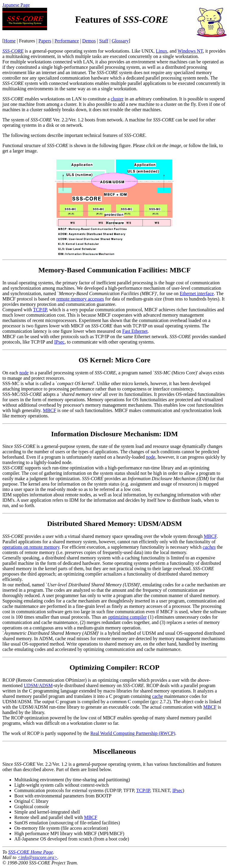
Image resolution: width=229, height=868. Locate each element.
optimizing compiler (127, 617)
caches (209, 547)
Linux (162, 51)
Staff (104, 41)
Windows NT (190, 51)
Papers (45, 41)
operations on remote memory (31, 547)
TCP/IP (40, 310)
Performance (67, 41)
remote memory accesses (80, 299)
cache (157, 696)
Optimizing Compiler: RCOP (114, 667)
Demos (89, 41)
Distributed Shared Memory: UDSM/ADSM (114, 524)
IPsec (59, 342)
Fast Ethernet (135, 331)
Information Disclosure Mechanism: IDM (114, 434)
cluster (117, 99)
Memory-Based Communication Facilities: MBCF (114, 270)
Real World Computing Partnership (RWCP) (133, 733)
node (24, 373)
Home (10, 41)
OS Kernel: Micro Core (114, 360)
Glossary (120, 41)
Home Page (30, 852)
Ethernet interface (197, 293)
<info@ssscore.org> (37, 857)
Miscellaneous (114, 751)
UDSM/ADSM (38, 685)
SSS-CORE (13, 51)
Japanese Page (16, 5)
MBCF (49, 410)
